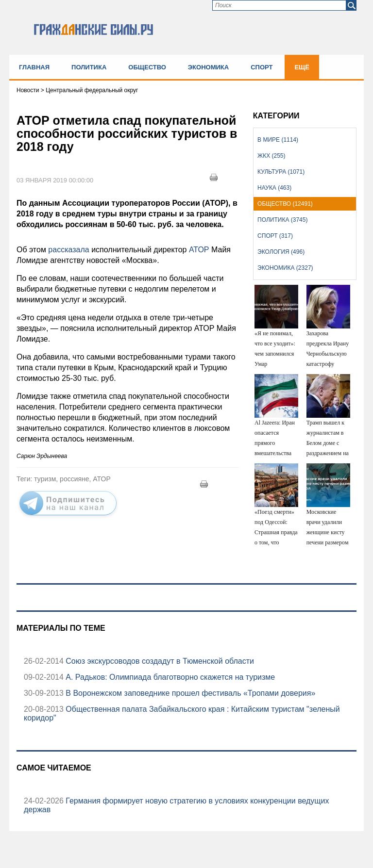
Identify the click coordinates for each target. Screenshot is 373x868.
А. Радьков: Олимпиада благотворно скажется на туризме (169, 677)
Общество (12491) (285, 204)
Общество (147, 67)
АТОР (198, 250)
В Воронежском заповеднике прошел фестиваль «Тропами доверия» (189, 693)
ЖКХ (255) (271, 156)
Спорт (262, 67)
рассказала (70, 250)
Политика (89, 67)
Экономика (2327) (285, 268)
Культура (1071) (281, 172)
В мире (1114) (278, 140)
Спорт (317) (275, 236)
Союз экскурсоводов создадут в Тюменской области (159, 661)
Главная (34, 67)
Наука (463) (274, 188)
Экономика (208, 67)
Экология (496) (281, 252)
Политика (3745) (282, 220)
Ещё (302, 67)
